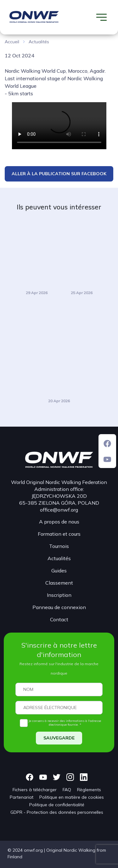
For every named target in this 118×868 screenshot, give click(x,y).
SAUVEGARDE (59, 738)
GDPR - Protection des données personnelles (57, 812)
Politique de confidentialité (57, 805)
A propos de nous (59, 522)
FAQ (67, 790)
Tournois (59, 546)
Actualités (39, 42)
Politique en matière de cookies (72, 797)
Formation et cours (59, 534)
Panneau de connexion (59, 607)
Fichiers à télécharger (35, 790)
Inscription (59, 595)
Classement (59, 583)
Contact (59, 619)
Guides (59, 571)
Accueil (12, 42)
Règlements (89, 790)
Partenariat (22, 797)
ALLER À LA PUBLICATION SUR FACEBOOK (59, 174)
